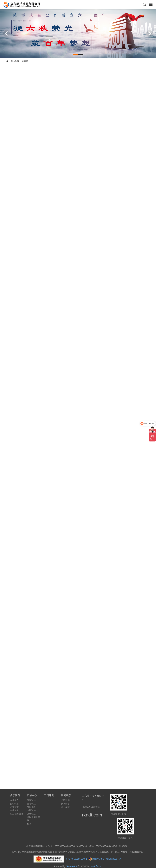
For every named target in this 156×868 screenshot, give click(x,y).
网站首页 (13, 61)
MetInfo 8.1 (72, 866)
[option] (78, 34)
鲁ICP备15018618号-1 (76, 859)
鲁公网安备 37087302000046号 (107, 859)
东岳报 (25, 61)
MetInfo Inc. (96, 866)
